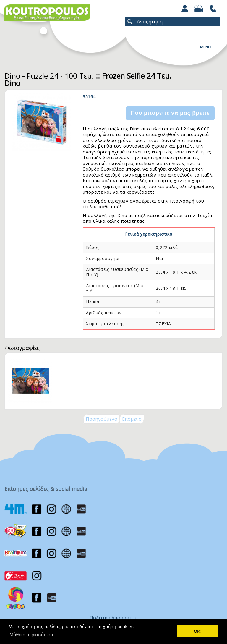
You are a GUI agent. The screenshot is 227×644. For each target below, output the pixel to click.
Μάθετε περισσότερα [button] (31, 635)
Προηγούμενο (102, 419)
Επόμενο (132, 419)
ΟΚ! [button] (198, 631)
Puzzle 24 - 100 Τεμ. (60, 76)
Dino (12, 76)
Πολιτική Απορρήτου (113, 618)
